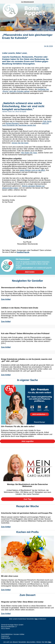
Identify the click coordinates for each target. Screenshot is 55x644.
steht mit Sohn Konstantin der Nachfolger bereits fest (25, 124)
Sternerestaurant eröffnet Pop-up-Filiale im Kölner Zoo (24, 288)
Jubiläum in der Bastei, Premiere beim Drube (20, 308)
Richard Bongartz (12, 123)
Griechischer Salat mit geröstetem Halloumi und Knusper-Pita (27, 513)
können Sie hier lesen (20, 143)
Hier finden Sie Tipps (29, 153)
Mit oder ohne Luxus (10, 576)
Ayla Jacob (47, 121)
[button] (30, 272)
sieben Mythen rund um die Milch (32, 170)
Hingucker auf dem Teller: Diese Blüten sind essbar (22, 602)
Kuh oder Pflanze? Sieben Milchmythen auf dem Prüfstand (25, 333)
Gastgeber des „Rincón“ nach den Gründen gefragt (26, 90)
